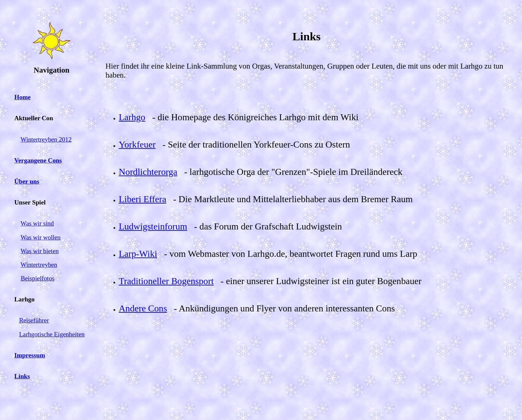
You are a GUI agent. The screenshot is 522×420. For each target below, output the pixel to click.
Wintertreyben (39, 265)
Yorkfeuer (137, 144)
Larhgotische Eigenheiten (52, 334)
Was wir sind (37, 223)
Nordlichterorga (148, 172)
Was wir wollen (41, 237)
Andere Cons (143, 308)
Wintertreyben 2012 (46, 139)
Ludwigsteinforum (153, 226)
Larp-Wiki (138, 254)
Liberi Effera (143, 199)
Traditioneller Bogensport (166, 281)
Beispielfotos (37, 278)
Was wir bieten (40, 251)
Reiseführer (34, 320)
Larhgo (132, 117)
